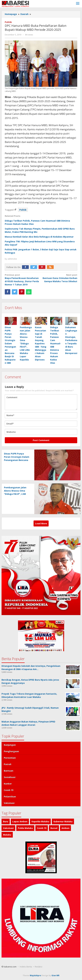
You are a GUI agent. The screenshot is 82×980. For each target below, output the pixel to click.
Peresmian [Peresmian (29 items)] (10, 758)
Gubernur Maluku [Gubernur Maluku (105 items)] (63, 821)
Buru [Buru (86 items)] (6, 821)
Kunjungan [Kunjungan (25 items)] (10, 745)
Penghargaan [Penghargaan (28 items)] (11, 751)
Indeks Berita (26, 967)
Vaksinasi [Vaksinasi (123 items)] (8, 828)
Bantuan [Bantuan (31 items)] (9, 771)
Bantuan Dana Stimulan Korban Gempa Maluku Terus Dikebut (60, 278)
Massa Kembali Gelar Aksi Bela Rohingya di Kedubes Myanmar (39, 237)
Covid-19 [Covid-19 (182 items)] (42, 828)
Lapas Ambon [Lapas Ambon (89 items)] (20, 821)
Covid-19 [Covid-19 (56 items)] (9, 790)
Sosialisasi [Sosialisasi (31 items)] (10, 777)
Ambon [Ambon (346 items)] (65, 828)
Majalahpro (35, 975)
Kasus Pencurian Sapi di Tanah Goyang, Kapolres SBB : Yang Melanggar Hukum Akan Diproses (41, 343)
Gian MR (55, 975)
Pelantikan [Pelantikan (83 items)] (10, 797)
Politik (8, 22)
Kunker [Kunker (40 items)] (8, 784)
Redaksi (39, 967)
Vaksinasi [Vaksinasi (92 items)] (9, 803)
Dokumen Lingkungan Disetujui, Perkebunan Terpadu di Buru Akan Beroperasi (71, 340)
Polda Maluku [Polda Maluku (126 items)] (25, 828)
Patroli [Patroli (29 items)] (8, 764)
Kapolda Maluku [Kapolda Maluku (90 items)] (40, 821)
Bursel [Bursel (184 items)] (54, 828)
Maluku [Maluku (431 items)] (7, 835)
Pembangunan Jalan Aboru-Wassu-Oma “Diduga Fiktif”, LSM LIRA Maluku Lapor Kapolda (26, 343)
